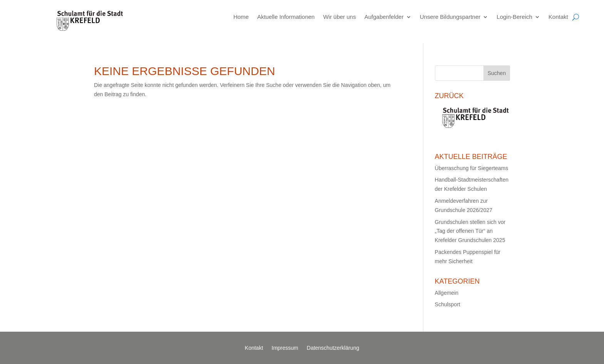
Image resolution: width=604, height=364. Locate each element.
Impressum (285, 348)
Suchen (497, 73)
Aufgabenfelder (384, 17)
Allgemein (447, 293)
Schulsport (448, 304)
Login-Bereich (514, 17)
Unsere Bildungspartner (450, 17)
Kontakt (558, 17)
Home (241, 17)
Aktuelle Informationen (286, 17)
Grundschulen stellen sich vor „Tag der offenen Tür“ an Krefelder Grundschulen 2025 (470, 231)
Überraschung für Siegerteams (472, 168)
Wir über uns (340, 17)
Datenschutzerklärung (333, 348)
